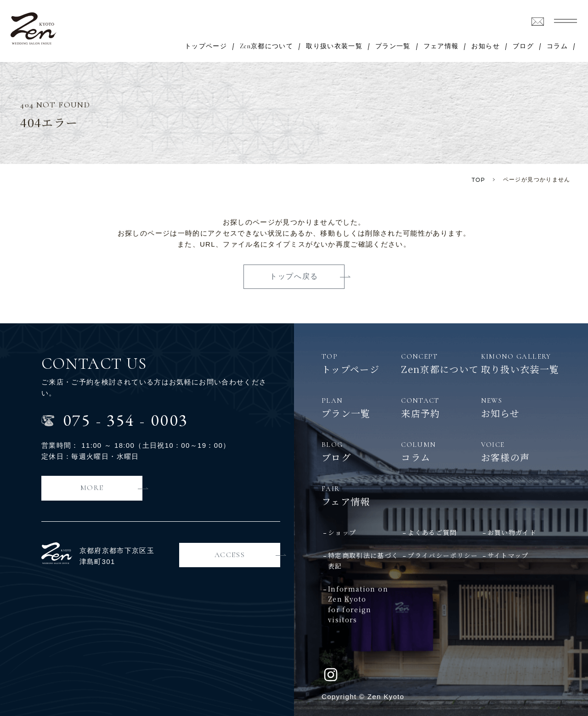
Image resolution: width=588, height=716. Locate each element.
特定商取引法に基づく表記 (363, 560)
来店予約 (441, 407)
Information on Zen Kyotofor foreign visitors (358, 604)
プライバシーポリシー (443, 555)
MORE (92, 488)
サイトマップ (508, 555)
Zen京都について (266, 46)
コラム (557, 46)
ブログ (523, 46)
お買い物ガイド (512, 532)
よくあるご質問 (432, 532)
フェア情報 (441, 46)
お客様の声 (521, 451)
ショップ (342, 532)
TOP (479, 180)
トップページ (206, 46)
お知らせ (485, 46)
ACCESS (230, 555)
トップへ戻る (294, 276)
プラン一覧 (393, 46)
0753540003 (126, 420)
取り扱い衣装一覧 (334, 46)
